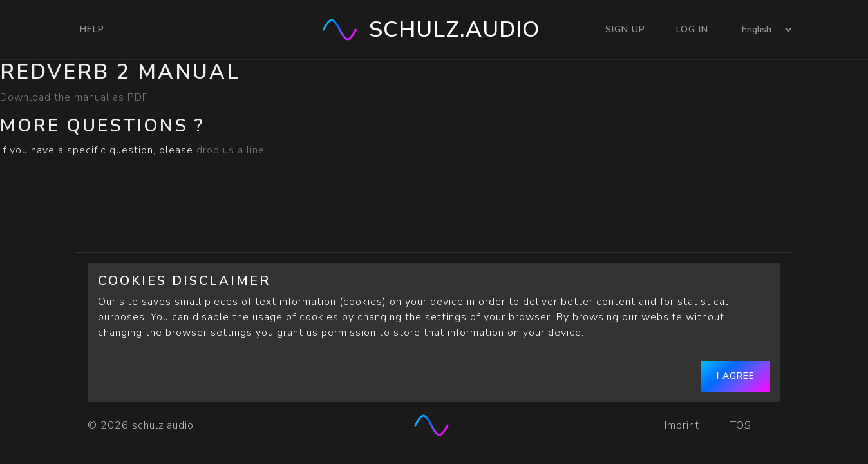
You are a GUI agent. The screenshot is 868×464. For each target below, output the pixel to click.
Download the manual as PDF (74, 97)
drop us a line (231, 150)
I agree (736, 376)
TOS (742, 425)
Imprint (682, 425)
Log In (692, 29)
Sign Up (625, 29)
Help (92, 29)
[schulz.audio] (434, 425)
